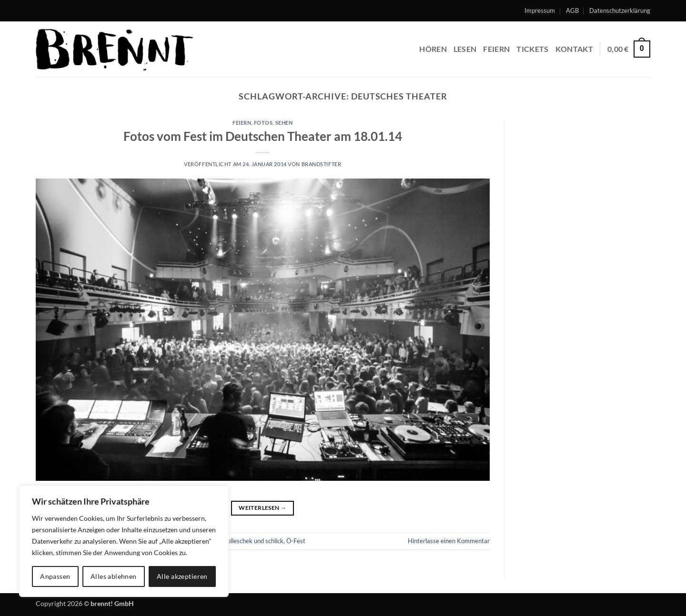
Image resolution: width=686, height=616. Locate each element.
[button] (629, 49)
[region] (124, 541)
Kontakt (574, 49)
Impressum (540, 10)
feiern (496, 49)
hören (433, 49)
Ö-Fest (296, 541)
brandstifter (322, 164)
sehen (284, 123)
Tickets (532, 49)
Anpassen (55, 576)
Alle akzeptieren (182, 576)
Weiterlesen (262, 508)
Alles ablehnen (114, 576)
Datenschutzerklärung (620, 10)
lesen (465, 49)
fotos (263, 123)
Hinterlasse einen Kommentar (449, 541)
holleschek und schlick (254, 541)
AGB (572, 10)
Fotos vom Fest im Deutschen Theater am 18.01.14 (263, 136)
